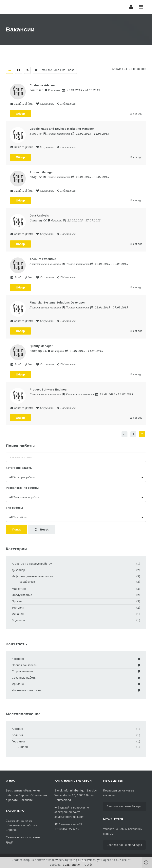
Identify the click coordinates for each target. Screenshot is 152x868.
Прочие (17, 601)
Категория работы (19, 468)
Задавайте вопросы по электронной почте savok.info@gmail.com (72, 812)
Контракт (76, 659)
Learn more (71, 865)
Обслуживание (22, 595)
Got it (88, 865)
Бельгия (17, 735)
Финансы (18, 614)
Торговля (18, 608)
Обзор (21, 114)
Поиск (17, 529)
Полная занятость (76, 665)
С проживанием (76, 671)
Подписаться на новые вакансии (119, 793)
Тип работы (14, 508)
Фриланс (76, 684)
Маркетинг (19, 589)
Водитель (18, 620)
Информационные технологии (32, 576)
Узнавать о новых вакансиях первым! (123, 831)
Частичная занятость (76, 690)
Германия (19, 741)
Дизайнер (19, 570)
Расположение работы (22, 488)
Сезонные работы (76, 678)
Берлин (23, 747)
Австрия (18, 729)
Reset (42, 529)
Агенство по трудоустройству (32, 564)
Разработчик (26, 582)
